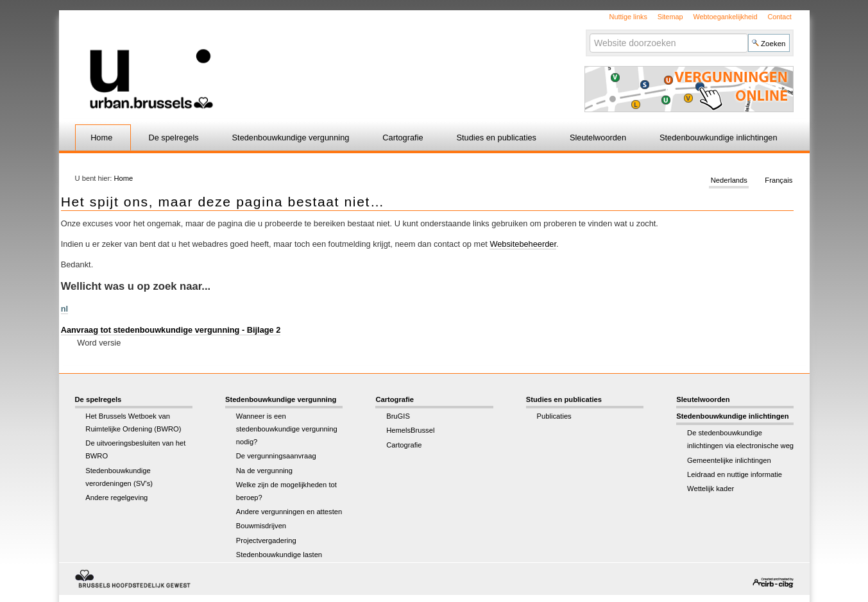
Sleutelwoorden (598, 138)
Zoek (589, 33)
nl (64, 309)
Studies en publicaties (497, 138)
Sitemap (670, 17)
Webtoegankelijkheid (725, 17)
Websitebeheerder (523, 244)
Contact (779, 17)
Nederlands (729, 181)
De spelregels (173, 138)
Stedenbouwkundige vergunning (291, 138)
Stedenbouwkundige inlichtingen (719, 138)
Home (101, 138)
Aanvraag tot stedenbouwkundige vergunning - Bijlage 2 (171, 330)
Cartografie (403, 138)
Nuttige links (628, 17)
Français (779, 181)
